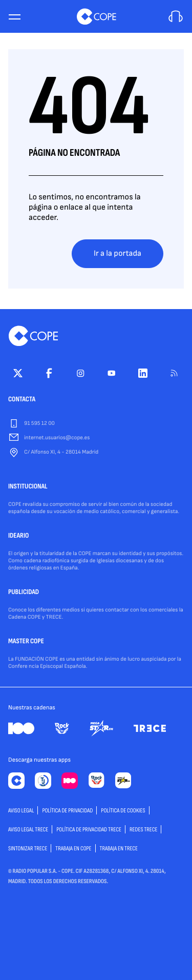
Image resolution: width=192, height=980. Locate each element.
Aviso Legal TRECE (28, 830)
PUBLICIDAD (24, 593)
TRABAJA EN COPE (73, 849)
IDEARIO (18, 536)
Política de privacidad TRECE (89, 830)
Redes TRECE (143, 830)
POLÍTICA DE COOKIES (123, 811)
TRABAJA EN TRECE (119, 849)
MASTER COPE (26, 642)
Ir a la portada (118, 253)
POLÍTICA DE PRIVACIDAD (67, 811)
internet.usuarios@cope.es (57, 438)
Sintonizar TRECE (28, 849)
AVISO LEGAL (21, 811)
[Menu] (14, 17)
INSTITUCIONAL (28, 487)
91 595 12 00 (39, 424)
